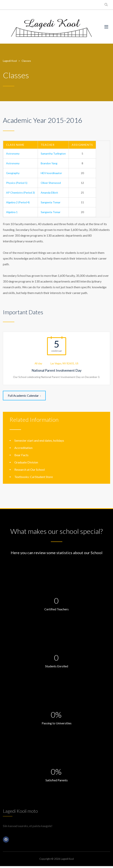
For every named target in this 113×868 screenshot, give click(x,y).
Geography (13, 173)
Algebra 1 (12, 212)
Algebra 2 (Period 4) (18, 202)
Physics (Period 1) (17, 183)
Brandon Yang (49, 163)
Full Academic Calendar (24, 395)
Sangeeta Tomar (51, 202)
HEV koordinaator (51, 173)
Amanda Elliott (49, 193)
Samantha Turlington (53, 153)
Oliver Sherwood (51, 183)
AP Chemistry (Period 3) (20, 193)
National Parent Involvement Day (56, 370)
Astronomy (13, 153)
